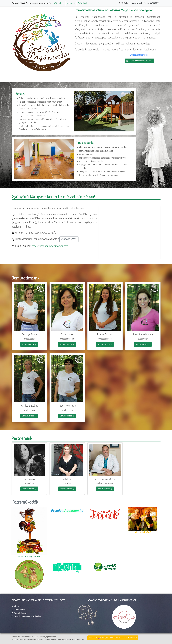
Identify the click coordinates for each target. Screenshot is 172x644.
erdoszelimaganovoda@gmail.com (50, 246)
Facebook (82, 3)
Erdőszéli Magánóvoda (140, 55)
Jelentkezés (59, 3)
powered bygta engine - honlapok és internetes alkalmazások (113, 638)
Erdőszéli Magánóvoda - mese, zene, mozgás (31, 3)
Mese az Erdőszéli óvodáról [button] (140, 61)
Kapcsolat (71, 3)
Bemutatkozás (29, 344)
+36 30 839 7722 (152, 3)
